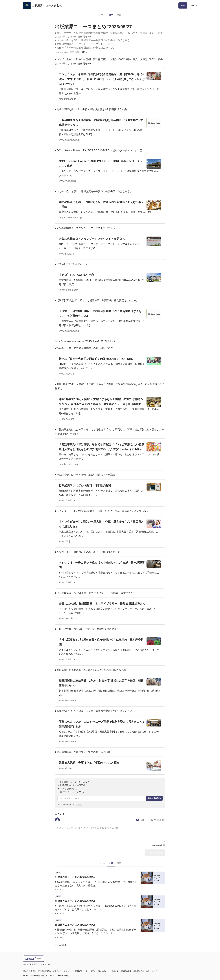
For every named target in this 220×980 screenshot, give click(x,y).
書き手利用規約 (30, 971)
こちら (79, 805)
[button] (57, 820)
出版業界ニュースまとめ (47, 5)
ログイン (193, 5)
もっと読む (61, 945)
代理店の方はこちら (141, 971)
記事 (111, 15)
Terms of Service (56, 975)
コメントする (155, 853)
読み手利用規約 (44, 971)
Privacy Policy (40, 975)
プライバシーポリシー (62, 971)
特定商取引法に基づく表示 (84, 971)
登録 (183, 5)
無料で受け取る (154, 798)
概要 (119, 15)
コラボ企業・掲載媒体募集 (120, 971)
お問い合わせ (102, 971)
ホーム (102, 15)
